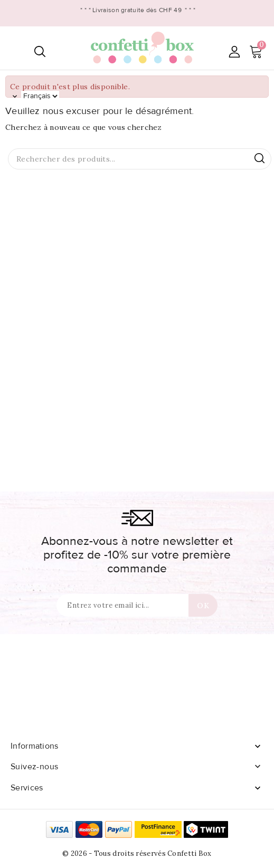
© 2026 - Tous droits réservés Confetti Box (137, 853)
